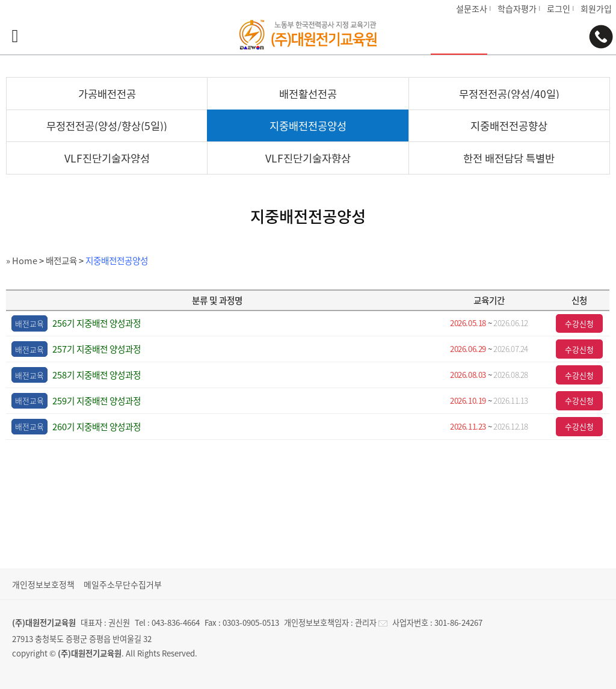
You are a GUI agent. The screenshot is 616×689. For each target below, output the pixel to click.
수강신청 (579, 323)
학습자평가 (517, 8)
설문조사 (472, 8)
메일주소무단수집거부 (123, 584)
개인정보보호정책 (43, 584)
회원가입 (596, 8)
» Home (22, 261)
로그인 (559, 8)
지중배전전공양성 (117, 261)
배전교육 (61, 261)
